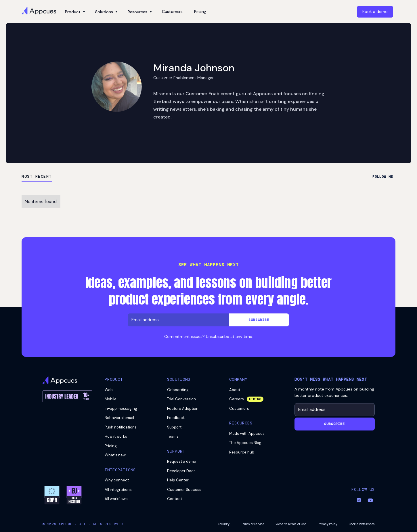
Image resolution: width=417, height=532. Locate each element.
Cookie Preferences (362, 524)
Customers (172, 12)
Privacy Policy (328, 524)
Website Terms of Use (291, 524)
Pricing (200, 12)
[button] (74, 12)
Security (224, 524)
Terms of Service (253, 524)
